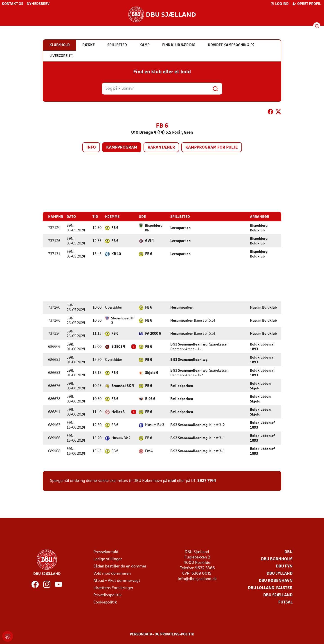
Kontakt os (12, 4)
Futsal (285, 602)
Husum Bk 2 (121, 438)
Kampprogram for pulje (212, 148)
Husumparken (182, 307)
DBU (288, 552)
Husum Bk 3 (155, 425)
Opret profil (307, 4)
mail (172, 481)
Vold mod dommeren (112, 573)
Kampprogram (122, 148)
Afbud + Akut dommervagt (117, 581)
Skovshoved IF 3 (123, 321)
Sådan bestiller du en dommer (120, 566)
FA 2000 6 (153, 334)
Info (91, 148)
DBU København (276, 581)
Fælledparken (182, 386)
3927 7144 (207, 481)
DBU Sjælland (278, 595)
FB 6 (115, 228)
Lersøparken (180, 228)
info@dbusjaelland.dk (197, 579)
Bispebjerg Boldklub (259, 228)
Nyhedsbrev (38, 4)
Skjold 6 (152, 373)
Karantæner (161, 148)
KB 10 (116, 254)
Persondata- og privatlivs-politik (162, 634)
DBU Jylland (280, 573)
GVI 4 (149, 241)
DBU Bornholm (277, 559)
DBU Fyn (284, 566)
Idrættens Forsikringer (113, 588)
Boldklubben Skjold (260, 386)
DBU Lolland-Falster (270, 588)
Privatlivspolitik (107, 595)
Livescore (61, 56)
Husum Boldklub (263, 307)
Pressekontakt (106, 552)
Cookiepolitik (105, 602)
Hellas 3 (118, 412)
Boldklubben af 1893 (262, 347)
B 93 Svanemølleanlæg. (189, 344)
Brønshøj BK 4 (123, 386)
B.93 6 (150, 399)
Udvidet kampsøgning (231, 45)
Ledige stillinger (108, 559)
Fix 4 (149, 451)
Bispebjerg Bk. (154, 228)
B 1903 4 (118, 347)
